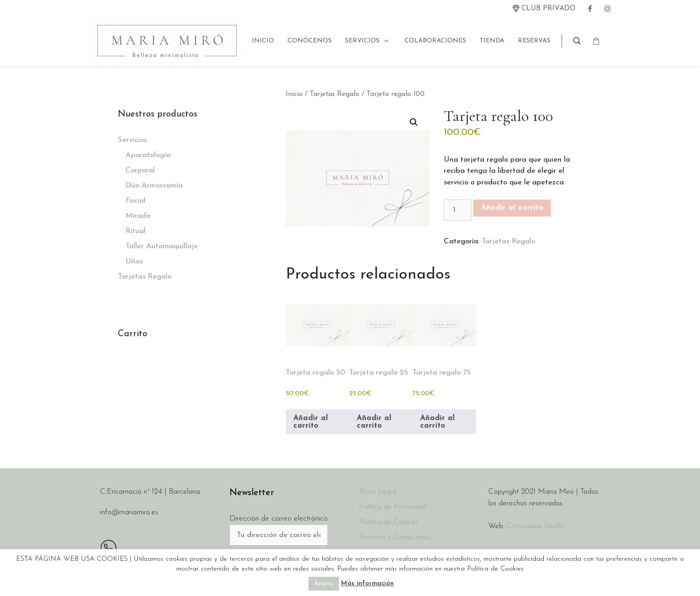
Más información (367, 584)
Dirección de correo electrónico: (279, 519)
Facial (135, 201)
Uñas (134, 261)
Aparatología (148, 155)
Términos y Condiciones (395, 537)
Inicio (294, 94)
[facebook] (590, 8)
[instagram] (608, 8)
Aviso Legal (377, 492)
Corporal (140, 170)
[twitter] (544, 8)
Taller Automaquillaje (162, 246)
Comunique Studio (535, 526)
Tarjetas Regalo (335, 94)
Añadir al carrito (512, 208)
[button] (414, 122)
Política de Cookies (389, 522)
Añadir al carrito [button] (311, 422)
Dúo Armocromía (154, 185)
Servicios (132, 140)
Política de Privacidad (393, 507)
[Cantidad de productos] (458, 210)
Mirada (138, 216)
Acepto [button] (324, 584)
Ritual (135, 231)
